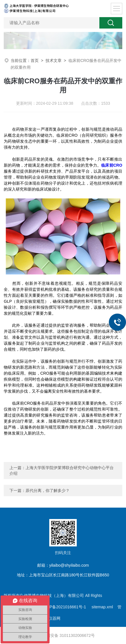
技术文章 (54, 60)
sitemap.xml (102, 607)
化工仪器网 (50, 618)
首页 (35, 60)
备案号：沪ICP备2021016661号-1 (56, 607)
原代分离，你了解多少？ (48, 490)
